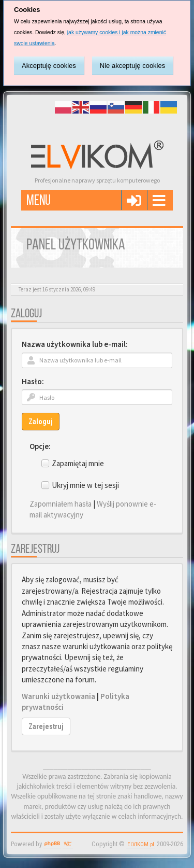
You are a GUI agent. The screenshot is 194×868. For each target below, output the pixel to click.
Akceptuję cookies (49, 66)
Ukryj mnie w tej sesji (85, 485)
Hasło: (33, 381)
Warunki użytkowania (58, 696)
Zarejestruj (46, 726)
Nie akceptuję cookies (132, 66)
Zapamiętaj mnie (78, 463)
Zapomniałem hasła (61, 504)
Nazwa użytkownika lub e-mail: (75, 344)
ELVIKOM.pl (141, 844)
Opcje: (40, 446)
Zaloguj (41, 422)
